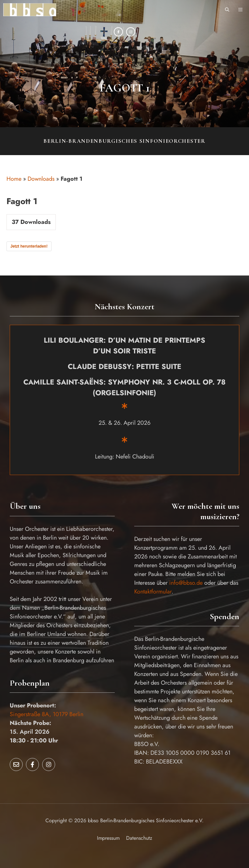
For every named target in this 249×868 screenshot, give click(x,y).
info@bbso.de (186, 583)
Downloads (41, 179)
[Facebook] (118, 32)
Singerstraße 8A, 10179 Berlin (47, 714)
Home (14, 179)
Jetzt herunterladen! (29, 246)
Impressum (108, 838)
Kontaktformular (153, 592)
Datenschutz (139, 838)
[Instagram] (131, 32)
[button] (227, 10)
